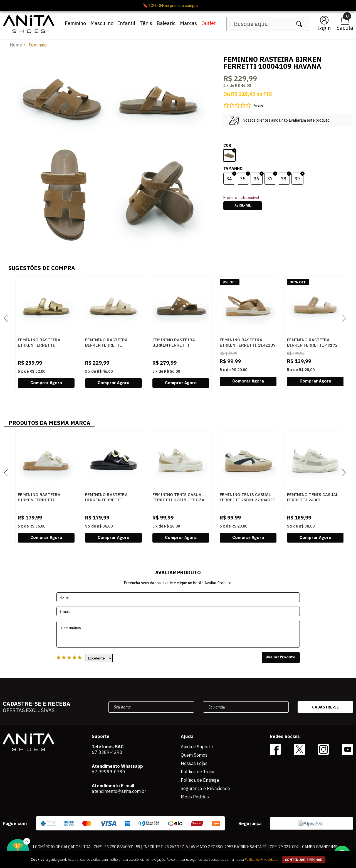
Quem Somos (194, 755)
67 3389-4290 (107, 752)
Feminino (75, 23)
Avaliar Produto (281, 658)
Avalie (259, 105)
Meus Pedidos (195, 797)
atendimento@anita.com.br (119, 791)
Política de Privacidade (261, 860)
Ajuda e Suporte (197, 747)
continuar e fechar (304, 860)
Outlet (209, 23)
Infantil (127, 23)
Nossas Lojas (194, 763)
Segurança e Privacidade (205, 788)
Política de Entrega (200, 780)
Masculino (102, 23)
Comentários (178, 634)
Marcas (188, 23)
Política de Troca (198, 772)
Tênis (146, 23)
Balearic (166, 23)
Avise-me (243, 206)
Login (324, 28)
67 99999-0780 (108, 772)
